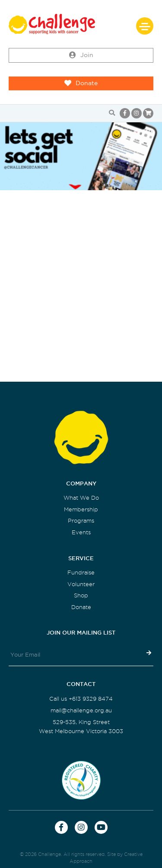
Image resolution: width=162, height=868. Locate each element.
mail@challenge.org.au (81, 710)
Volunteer (81, 584)
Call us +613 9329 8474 (81, 699)
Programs (81, 521)
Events (81, 532)
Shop (81, 595)
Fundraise (81, 573)
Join (81, 55)
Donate (81, 83)
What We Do (81, 498)
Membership (81, 509)
